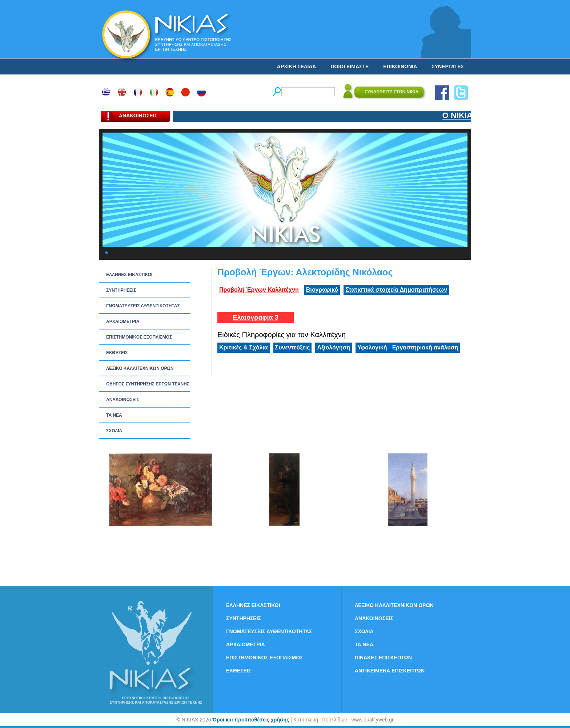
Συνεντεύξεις (293, 347)
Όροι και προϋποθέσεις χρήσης (251, 720)
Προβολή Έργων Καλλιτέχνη (259, 290)
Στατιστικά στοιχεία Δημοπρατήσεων (396, 290)
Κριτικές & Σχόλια (244, 347)
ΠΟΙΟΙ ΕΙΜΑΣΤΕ (350, 66)
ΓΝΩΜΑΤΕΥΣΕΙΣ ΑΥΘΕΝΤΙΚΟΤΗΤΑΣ (143, 306)
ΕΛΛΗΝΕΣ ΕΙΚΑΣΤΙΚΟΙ (129, 275)
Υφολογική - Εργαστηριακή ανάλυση (408, 347)
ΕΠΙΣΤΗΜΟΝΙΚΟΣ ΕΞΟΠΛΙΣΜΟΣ (139, 337)
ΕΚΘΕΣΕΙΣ (117, 353)
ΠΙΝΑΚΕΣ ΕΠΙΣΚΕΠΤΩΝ (383, 658)
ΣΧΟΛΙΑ (114, 431)
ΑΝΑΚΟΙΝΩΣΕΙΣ (123, 400)
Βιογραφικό (322, 290)
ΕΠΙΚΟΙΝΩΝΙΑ (400, 66)
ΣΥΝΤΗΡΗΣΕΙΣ (121, 290)
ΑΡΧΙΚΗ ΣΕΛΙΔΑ (297, 66)
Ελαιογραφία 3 (255, 318)
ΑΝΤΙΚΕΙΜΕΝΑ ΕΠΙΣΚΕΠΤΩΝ (390, 671)
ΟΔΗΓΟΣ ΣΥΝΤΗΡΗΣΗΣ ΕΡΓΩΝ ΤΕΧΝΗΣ (148, 384)
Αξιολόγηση (334, 347)
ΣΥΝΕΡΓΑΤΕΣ (448, 66)
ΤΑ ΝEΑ (114, 415)
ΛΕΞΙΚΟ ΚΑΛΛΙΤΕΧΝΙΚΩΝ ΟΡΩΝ (140, 368)
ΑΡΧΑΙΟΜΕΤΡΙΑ (123, 321)
